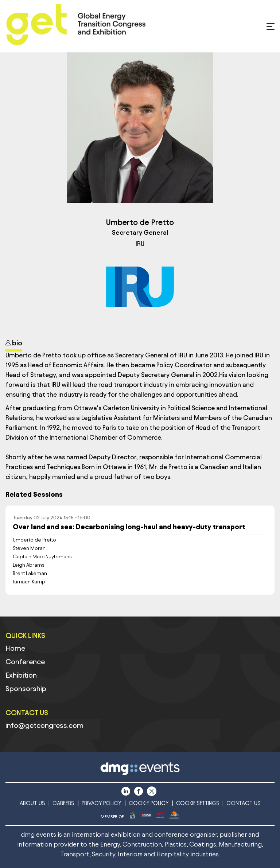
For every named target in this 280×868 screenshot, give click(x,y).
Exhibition (21, 675)
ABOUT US (32, 803)
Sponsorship (26, 689)
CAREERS (63, 803)
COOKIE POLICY (149, 803)
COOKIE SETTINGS (198, 803)
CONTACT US (244, 803)
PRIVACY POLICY (102, 803)
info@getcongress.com (44, 725)
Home (15, 648)
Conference (25, 662)
